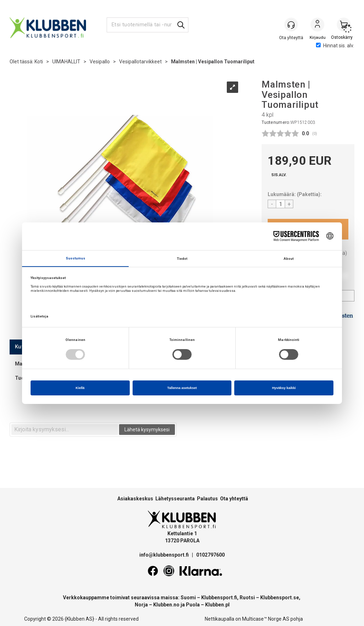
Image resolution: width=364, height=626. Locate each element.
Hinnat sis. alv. (335, 46)
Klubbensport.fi (219, 598)
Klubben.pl (217, 605)
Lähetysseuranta (175, 499)
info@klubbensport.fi (165, 555)
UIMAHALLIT (66, 62)
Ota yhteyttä (234, 499)
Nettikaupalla (220, 619)
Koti (39, 62)
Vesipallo (100, 62)
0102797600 (210, 555)
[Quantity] (280, 204)
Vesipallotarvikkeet (140, 62)
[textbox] (65, 430)
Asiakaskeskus (135, 499)
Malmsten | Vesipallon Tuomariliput (213, 62)
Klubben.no (166, 605)
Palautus (207, 499)
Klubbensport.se (280, 598)
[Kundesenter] (291, 25)
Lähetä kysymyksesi (147, 430)
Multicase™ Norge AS (266, 619)
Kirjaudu (317, 25)
